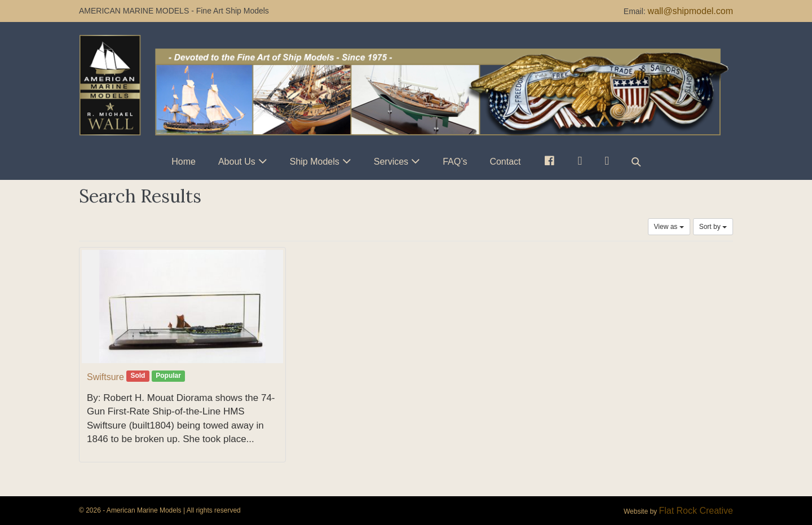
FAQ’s (455, 162)
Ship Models (315, 162)
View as (669, 227)
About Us (237, 162)
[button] (636, 162)
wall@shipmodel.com (690, 11)
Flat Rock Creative (696, 511)
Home (184, 162)
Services (391, 162)
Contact (505, 162)
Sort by (713, 227)
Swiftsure (105, 377)
